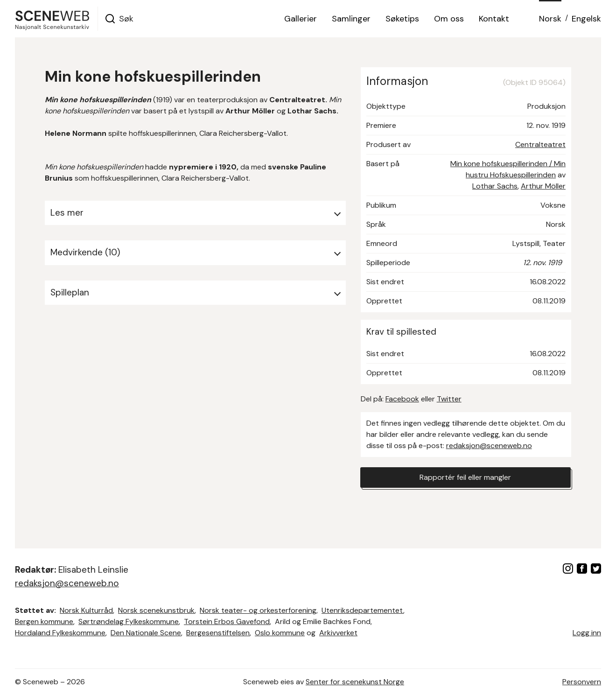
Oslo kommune (280, 633)
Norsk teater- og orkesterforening (258, 610)
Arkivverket (338, 633)
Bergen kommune (44, 621)
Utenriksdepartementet (362, 610)
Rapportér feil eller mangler (465, 477)
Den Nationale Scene (146, 633)
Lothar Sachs (495, 186)
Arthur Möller (543, 186)
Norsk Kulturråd (86, 610)
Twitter (449, 399)
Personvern (582, 682)
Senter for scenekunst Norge (355, 682)
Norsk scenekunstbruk (156, 610)
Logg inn (587, 633)
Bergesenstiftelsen (218, 633)
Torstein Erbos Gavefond (227, 621)
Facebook (402, 399)
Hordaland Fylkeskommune (60, 633)
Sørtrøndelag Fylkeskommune (129, 621)
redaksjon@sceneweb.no (489, 446)
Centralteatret (540, 144)
